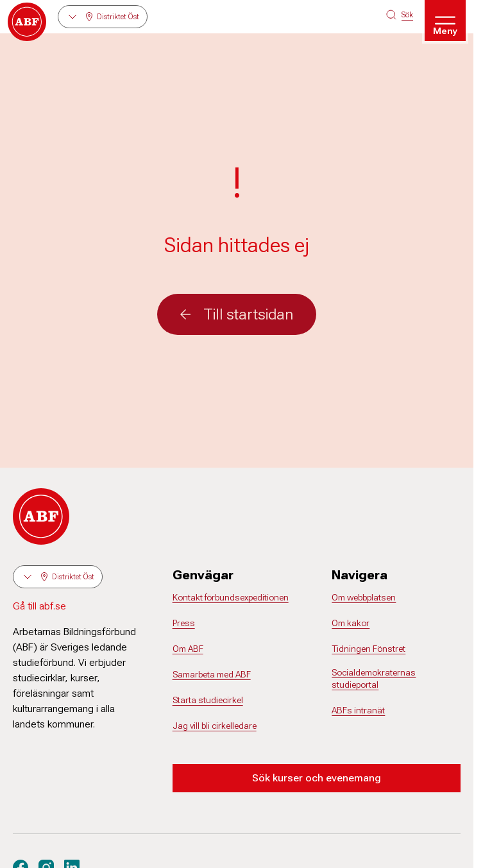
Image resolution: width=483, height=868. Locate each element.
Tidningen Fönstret (369, 649)
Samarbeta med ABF (212, 674)
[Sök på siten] (400, 15)
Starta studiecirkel (208, 700)
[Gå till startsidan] (27, 22)
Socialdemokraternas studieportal (374, 679)
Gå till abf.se (39, 606)
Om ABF (188, 649)
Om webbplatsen (364, 597)
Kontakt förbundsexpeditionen (231, 597)
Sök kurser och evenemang (317, 778)
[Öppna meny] (445, 21)
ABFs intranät (358, 710)
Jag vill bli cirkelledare (215, 726)
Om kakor (351, 623)
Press (184, 623)
